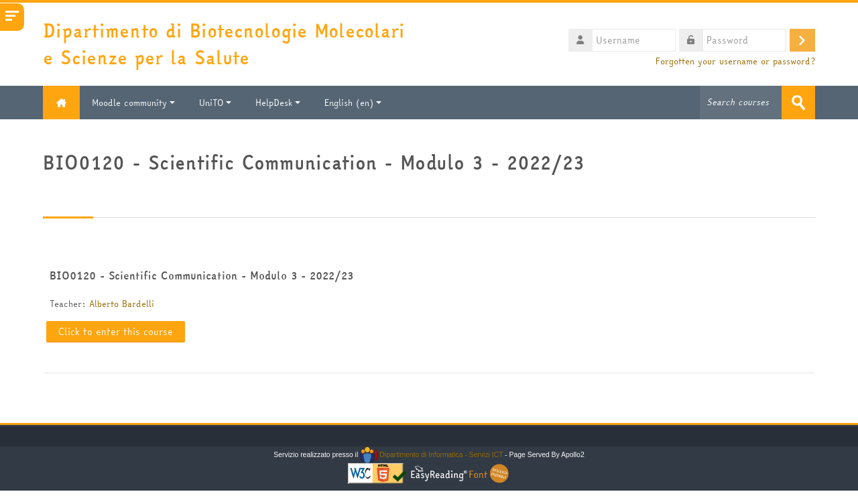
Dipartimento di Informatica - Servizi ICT (431, 455)
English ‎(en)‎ (353, 103)
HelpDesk (278, 103)
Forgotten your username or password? (735, 61)
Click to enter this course (116, 332)
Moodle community (133, 103)
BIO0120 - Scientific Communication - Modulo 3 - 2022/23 (201, 275)
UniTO (215, 103)
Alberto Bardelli (122, 304)
